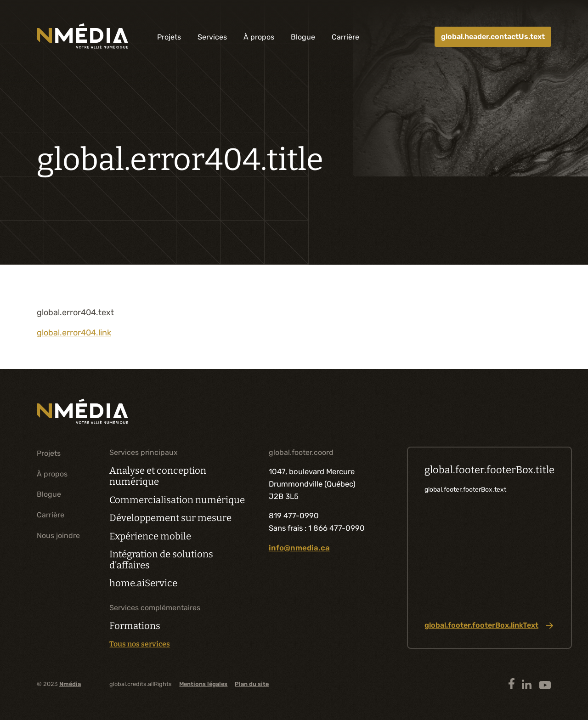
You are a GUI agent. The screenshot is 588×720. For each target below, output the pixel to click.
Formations (135, 626)
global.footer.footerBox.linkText (489, 625)
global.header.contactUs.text (493, 37)
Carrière (345, 37)
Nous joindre (58, 536)
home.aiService (143, 583)
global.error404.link (74, 333)
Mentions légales (203, 684)
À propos (259, 37)
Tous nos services (140, 644)
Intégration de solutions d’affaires (161, 560)
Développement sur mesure (170, 518)
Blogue (303, 37)
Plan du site (252, 684)
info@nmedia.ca (299, 548)
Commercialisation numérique (177, 500)
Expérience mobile (150, 536)
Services (212, 37)
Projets (169, 37)
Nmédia (70, 684)
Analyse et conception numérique (158, 476)
